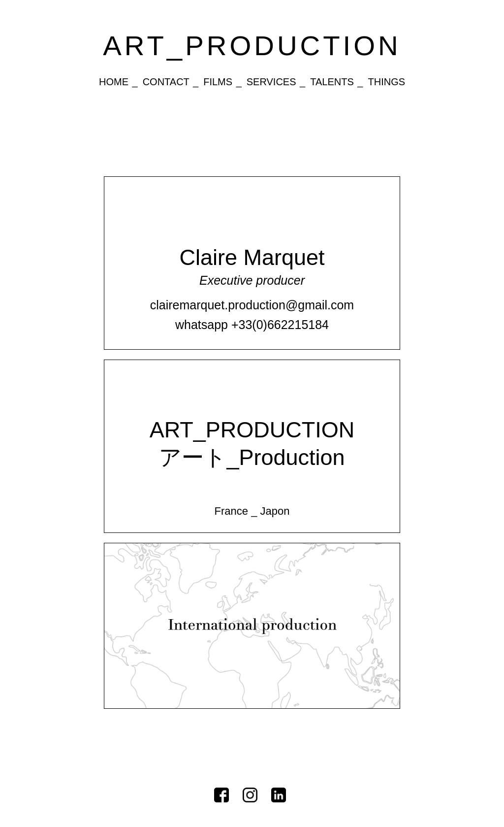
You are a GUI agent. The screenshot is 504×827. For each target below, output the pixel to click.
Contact (166, 82)
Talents (332, 82)
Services (271, 82)
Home (114, 82)
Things (386, 82)
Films (218, 82)
